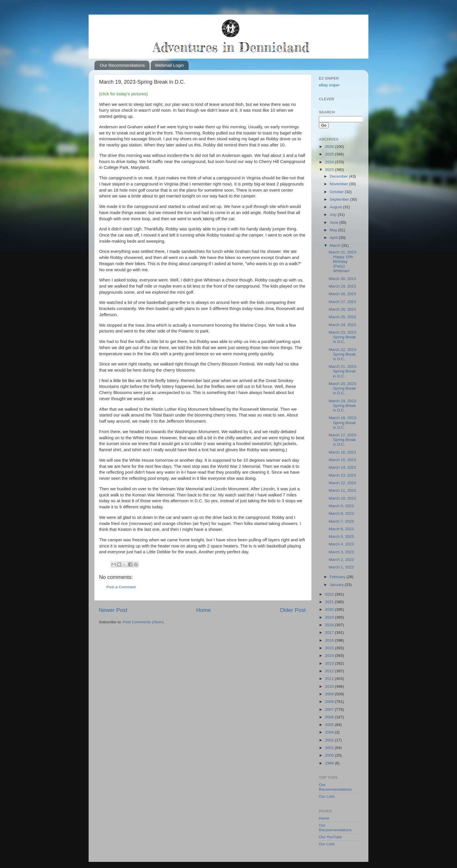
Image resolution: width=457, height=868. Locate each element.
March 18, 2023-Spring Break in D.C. (343, 422)
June (334, 222)
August (336, 207)
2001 (330, 748)
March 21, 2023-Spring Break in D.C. (343, 371)
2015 (330, 648)
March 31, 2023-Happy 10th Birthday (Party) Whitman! (343, 262)
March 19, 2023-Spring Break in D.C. (343, 406)
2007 (330, 709)
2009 (330, 694)
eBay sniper (329, 85)
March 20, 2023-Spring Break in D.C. (343, 388)
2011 (330, 679)
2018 (330, 625)
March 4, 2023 (341, 544)
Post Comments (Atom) (143, 622)
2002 (330, 740)
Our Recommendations (122, 65)
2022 (330, 594)
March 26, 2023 (342, 309)
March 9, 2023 (341, 506)
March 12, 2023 (342, 483)
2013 (330, 663)
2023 (330, 170)
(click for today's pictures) (123, 94)
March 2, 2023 (341, 560)
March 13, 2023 (342, 475)
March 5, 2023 (341, 537)
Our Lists (327, 796)
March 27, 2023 (342, 302)
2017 (330, 632)
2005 (330, 725)
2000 (330, 755)
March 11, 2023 (342, 490)
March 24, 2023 (342, 325)
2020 (330, 609)
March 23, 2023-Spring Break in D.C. (343, 337)
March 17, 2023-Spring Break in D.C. (343, 440)
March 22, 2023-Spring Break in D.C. (343, 354)
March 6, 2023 (341, 529)
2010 (330, 686)
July (334, 215)
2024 (330, 162)
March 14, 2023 (342, 467)
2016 (330, 640)
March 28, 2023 (342, 294)
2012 (330, 671)
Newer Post (113, 610)
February (338, 577)
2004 (330, 732)
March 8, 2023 (341, 513)
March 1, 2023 (341, 567)
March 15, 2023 (342, 460)
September (340, 199)
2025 (330, 154)
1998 (330, 763)
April (334, 238)
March (336, 245)
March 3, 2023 (341, 552)
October (337, 192)
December (339, 176)
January (337, 585)
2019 (330, 617)
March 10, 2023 (342, 498)
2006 (330, 717)
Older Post (293, 610)
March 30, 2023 (342, 279)
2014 (330, 656)
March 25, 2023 (342, 317)
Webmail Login (169, 65)
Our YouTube (330, 837)
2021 (330, 602)
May (334, 230)
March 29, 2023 (342, 286)
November (339, 184)
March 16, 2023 (342, 452)
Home (203, 610)
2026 (330, 147)
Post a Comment (121, 587)
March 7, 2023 (341, 521)
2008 (330, 702)
